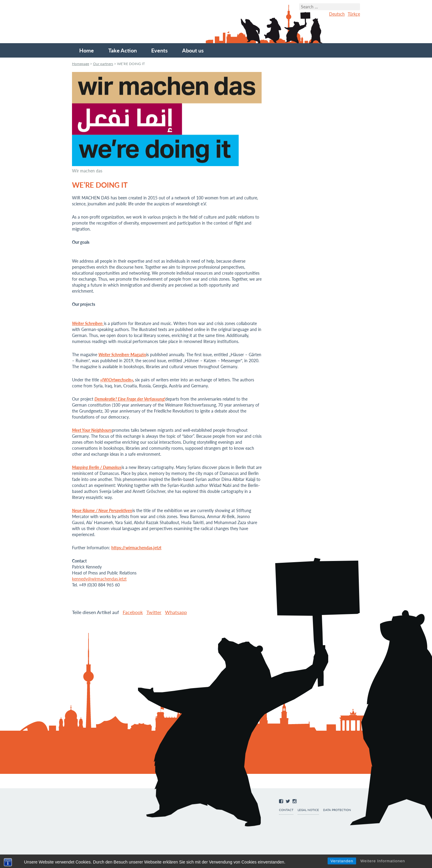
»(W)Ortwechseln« (117, 380)
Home (87, 50)
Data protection (337, 810)
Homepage (81, 64)
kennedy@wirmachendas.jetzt (99, 579)
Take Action (123, 50)
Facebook (133, 612)
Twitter (154, 612)
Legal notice (308, 810)
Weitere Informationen (383, 861)
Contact (286, 810)
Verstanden (342, 861)
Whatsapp (176, 612)
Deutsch (337, 14)
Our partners (103, 64)
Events (159, 50)
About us (193, 50)
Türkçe (354, 14)
